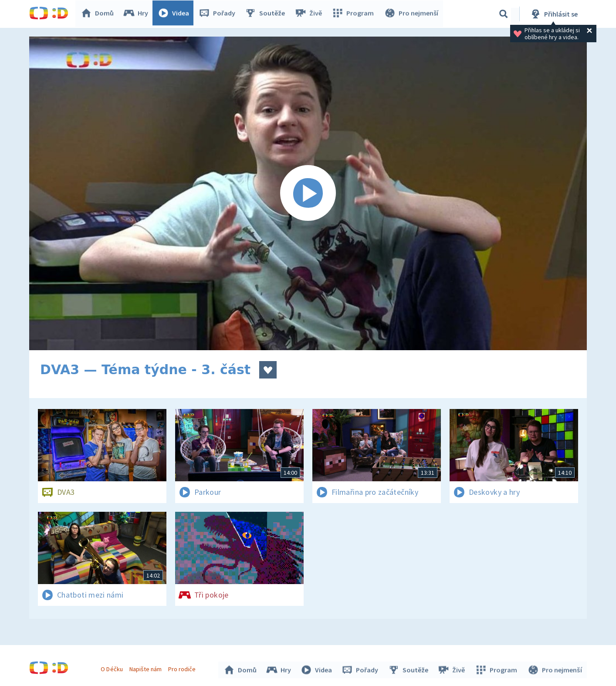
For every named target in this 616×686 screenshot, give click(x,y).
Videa (176, 14)
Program (354, 14)
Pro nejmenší (412, 14)
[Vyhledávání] (504, 14)
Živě (310, 14)
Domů (99, 14)
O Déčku (113, 668)
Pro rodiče (183, 668)
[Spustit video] (308, 193)
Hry (138, 14)
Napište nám (146, 668)
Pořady (219, 14)
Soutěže (267, 14)
